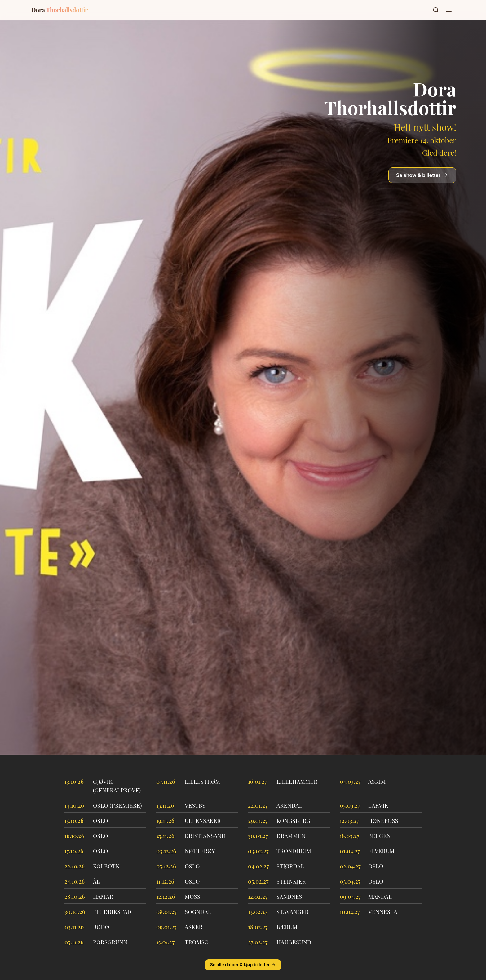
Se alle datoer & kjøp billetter (243, 965)
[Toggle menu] (449, 10)
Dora (59, 10)
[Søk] (436, 10)
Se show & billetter (422, 175)
